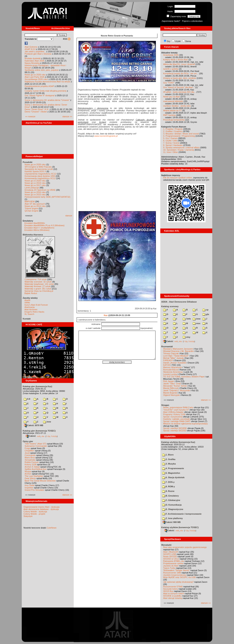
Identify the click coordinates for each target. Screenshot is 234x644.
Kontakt (27, 319)
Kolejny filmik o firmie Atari (175, 60)
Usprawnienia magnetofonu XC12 (41, 174)
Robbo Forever (32, 462)
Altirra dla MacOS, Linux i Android (179, 64)
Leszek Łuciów (170, 374)
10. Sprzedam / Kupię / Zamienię (179, 150)
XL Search (29, 314)
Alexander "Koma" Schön (175, 386)
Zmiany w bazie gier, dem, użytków (180, 78)
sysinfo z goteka (171, 69)
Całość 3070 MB (34, 425)
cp (205, 310)
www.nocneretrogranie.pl (106, 136)
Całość (31, 436)
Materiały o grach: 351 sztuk (38, 289)
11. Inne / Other (170, 152)
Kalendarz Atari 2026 (34, 61)
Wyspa (28, 471)
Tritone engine (31, 208)
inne (47, 422)
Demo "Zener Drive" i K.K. (37, 109)
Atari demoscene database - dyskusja (41, 509)
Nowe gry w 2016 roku (35, 192)
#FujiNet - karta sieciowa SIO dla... (179, 92)
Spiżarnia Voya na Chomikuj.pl (39, 291)
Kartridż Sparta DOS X (35, 171)
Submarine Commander (36, 446)
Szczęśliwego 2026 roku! (36, 79)
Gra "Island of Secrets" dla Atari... (179, 87)
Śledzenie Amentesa (173, 372)
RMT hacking (169, 115)
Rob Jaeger (169, 381)
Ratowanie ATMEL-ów (174, 561)
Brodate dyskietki (33, 58)
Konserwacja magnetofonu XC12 (40, 178)
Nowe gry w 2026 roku (35, 75)
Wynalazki (166, 545)
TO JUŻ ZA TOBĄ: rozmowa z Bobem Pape (184, 377)
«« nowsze (30, 116)
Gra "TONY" (169, 83)
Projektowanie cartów (173, 563)
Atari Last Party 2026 (35, 77)
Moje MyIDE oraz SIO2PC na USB (179, 577)
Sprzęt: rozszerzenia (173, 417)
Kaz (106, 315)
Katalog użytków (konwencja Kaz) (178, 442)
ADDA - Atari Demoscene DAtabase (179, 302)
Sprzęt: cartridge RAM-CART (177, 421)
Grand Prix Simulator (34, 490)
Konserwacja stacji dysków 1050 (40, 176)
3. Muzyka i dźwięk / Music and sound (181, 134)
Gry (169, 41)
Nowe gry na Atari (172, 97)
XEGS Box (168, 591)
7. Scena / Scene (171, 143)
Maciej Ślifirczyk (171, 388)
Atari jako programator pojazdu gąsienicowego (185, 547)
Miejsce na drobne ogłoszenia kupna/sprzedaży (186, 424)
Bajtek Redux (31, 293)
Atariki (27, 300)
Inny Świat (30, 485)
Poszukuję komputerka (174, 120)
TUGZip (54, 436)
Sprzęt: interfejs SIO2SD (175, 431)
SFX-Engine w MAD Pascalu (38, 167)
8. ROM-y (169, 486)
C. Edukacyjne (171, 500)
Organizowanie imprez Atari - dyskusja (41, 507)
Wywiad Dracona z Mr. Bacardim (178, 351)
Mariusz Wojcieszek (173, 367)
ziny (186, 337)
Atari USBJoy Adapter (173, 412)
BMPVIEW (30, 201)
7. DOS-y (168, 482)
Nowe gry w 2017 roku (35, 185)
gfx (206, 314)
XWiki (27, 303)
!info (187, 319)
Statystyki (28, 516)
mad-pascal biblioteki (173, 101)
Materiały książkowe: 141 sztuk (39, 284)
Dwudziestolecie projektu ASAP (39, 86)
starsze (69, 216)
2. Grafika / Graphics (173, 131)
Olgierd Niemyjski (171, 395)
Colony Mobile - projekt (34, 514)
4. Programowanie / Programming (179, 136)
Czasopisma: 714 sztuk (36, 279)
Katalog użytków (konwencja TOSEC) (180, 527)
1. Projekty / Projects (173, 129)
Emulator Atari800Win (35, 223)
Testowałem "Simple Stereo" (176, 570)
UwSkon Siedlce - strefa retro (177, 106)
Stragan (165, 405)
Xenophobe (30, 460)
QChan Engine (32, 211)
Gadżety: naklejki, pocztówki (176, 419)
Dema (188, 41)
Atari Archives (31, 309)
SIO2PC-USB (170, 554)
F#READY (168, 360)
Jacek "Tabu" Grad (172, 384)
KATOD (167, 365)
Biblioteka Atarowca (33, 235)
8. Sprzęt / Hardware (173, 145)
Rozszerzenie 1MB (172, 573)
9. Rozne (168, 491)
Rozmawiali (167, 346)
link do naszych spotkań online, (178, 178)
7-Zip (48, 436)
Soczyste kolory (171, 589)
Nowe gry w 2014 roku (35, 206)
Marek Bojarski (170, 393)
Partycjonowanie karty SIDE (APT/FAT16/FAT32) (47, 197)
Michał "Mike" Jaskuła (173, 358)
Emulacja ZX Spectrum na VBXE (40, 190)
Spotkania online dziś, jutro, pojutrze (42, 70)
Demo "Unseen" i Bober (36, 112)
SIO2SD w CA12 (171, 559)
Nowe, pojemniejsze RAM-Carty (178, 407)
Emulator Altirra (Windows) (37, 230)
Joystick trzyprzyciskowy (175, 575)
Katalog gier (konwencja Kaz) (37, 386)
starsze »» (67, 116)
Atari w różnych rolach (174, 593)
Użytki (178, 41)
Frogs (27, 448)
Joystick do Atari (171, 566)
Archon (28, 474)
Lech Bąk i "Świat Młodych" (176, 356)
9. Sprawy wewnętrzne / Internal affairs (181, 148)
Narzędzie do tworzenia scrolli (39, 169)
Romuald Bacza (171, 370)
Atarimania (30, 307)
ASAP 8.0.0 (30, 49)
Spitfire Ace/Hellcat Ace (36, 469)
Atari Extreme (31, 47)
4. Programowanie (173, 468)
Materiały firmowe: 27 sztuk (37, 286)
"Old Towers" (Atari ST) (36, 444)
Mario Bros (30, 458)
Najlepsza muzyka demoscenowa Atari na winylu (47, 82)
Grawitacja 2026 (171, 55)
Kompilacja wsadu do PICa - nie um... (181, 73)
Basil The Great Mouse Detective (40, 481)
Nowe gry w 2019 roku (35, 183)
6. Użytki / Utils (170, 141)
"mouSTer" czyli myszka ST (176, 410)
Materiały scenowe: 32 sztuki (38, 282)
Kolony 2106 (31, 464)
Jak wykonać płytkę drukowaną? (178, 582)
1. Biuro (168, 455)
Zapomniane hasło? (171, 21)
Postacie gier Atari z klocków (38, 54)
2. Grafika (169, 459)
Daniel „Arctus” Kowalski (175, 363)
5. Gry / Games (170, 138)
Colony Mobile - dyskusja (35, 512)
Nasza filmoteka (32, 63)
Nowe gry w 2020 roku (35, 181)
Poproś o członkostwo (192, 21)
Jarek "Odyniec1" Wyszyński (177, 390)
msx (196, 323)
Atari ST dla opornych (35, 204)
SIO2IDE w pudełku (172, 596)
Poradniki (28, 162)
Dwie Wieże (30, 478)
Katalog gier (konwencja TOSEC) (39, 431)
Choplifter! (29, 451)
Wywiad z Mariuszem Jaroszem (178, 349)
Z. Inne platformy (173, 518)
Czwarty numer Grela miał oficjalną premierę (46, 91)
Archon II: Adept (32, 467)
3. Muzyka (169, 464)
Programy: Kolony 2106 (174, 414)
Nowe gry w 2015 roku (35, 195)
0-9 (27, 399)
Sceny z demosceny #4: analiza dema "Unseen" (47, 100)
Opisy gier (28, 441)
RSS (67, 39)
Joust (27, 453)
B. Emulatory (170, 496)
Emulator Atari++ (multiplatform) (39, 228)
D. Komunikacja (172, 505)
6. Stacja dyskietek (173, 477)
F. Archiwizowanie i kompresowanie (182, 514)
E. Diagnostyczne (173, 509)
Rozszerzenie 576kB (173, 587)
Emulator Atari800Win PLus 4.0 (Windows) (44, 225)
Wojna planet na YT (172, 110)
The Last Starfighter (34, 476)
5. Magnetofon (171, 473)
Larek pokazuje (32, 188)
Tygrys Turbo (169, 568)
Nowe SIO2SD (170, 556)
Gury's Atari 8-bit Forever (36, 305)
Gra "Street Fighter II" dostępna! (40, 95)
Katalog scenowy (170, 306)
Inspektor (29, 488)
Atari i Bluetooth (171, 552)
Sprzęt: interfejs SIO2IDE (175, 428)
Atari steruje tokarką (173, 598)
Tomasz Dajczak (171, 353)
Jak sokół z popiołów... (35, 51)
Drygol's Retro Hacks (34, 312)
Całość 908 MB (172, 522)
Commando (30, 455)
